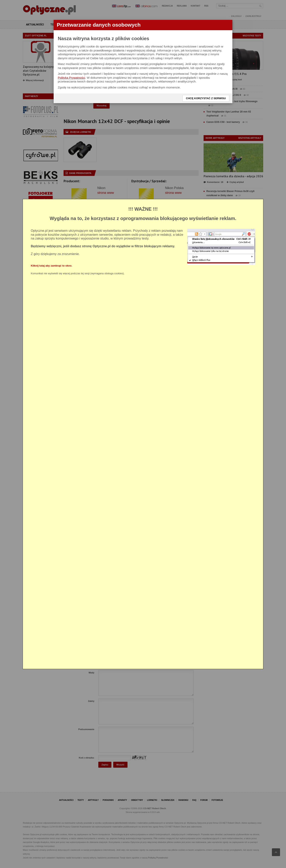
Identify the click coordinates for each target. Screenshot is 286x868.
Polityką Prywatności (71, 78)
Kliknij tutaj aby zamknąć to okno (51, 266)
